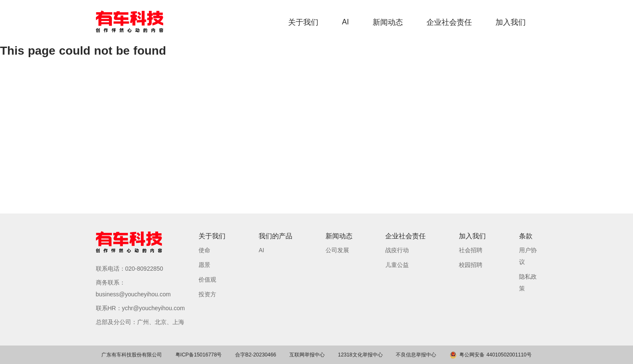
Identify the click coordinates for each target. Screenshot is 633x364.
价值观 (207, 280)
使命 (204, 250)
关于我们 (303, 22)
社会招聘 (471, 250)
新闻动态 (388, 22)
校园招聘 (471, 265)
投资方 (207, 294)
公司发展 (337, 250)
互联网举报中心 (307, 355)
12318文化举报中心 (360, 355)
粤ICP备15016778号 (199, 355)
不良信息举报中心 (416, 355)
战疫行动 (397, 250)
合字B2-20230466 (256, 355)
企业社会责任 (449, 22)
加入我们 (511, 22)
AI (346, 22)
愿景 (204, 265)
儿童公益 (397, 265)
